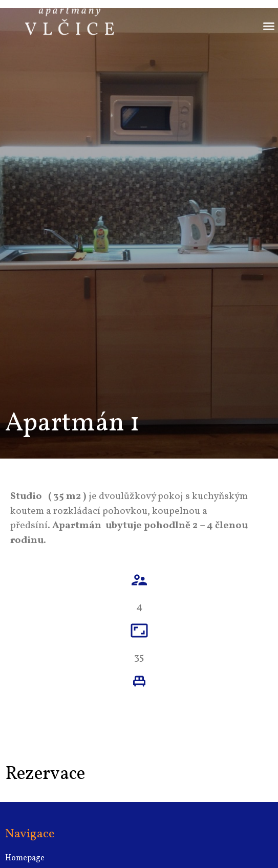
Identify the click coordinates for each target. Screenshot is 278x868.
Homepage (25, 858)
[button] (269, 20)
